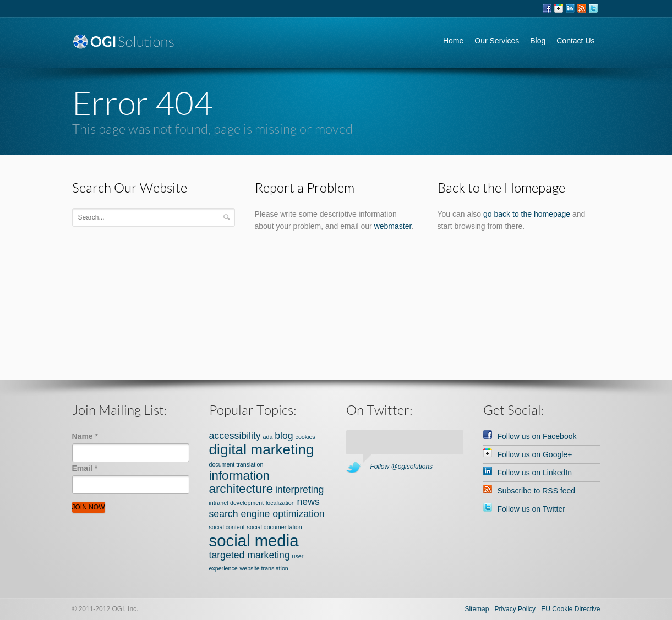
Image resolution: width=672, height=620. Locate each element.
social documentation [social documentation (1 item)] (275, 527)
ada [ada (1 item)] (268, 437)
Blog (538, 41)
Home (453, 41)
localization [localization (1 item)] (280, 503)
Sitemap (477, 609)
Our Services (497, 41)
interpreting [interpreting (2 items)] (299, 490)
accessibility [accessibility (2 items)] (235, 436)
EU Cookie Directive (570, 609)
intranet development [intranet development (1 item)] (237, 503)
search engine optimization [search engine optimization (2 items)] (267, 514)
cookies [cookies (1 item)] (305, 437)
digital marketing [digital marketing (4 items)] (262, 449)
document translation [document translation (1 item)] (236, 464)
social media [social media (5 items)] (254, 541)
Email (85, 468)
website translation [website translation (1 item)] (264, 568)
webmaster (393, 226)
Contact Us (575, 41)
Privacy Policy (515, 609)
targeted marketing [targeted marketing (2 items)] (250, 555)
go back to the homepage (527, 214)
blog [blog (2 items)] (284, 436)
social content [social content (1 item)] (227, 527)
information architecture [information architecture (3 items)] (241, 482)
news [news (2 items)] (308, 502)
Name (85, 436)
